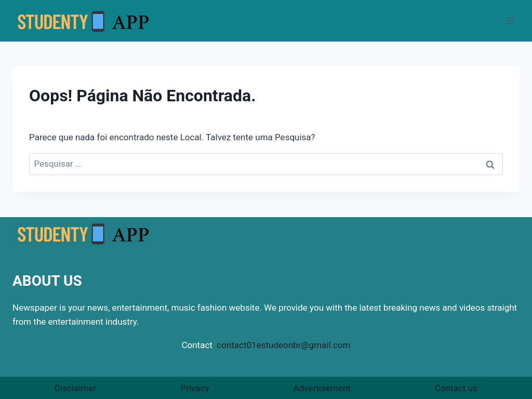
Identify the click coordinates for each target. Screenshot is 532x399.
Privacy (195, 388)
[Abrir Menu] (510, 21)
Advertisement (322, 388)
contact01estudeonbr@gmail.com (283, 345)
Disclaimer (75, 388)
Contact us (456, 388)
